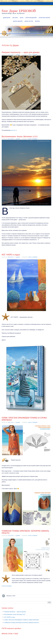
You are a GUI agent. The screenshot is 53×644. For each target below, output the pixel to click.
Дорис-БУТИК (29, 21)
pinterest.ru (14, 130)
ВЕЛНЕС (37, 21)
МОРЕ (22, 18)
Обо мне (15, 18)
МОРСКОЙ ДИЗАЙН (31, 18)
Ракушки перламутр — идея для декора (21, 52)
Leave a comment (33, 55)
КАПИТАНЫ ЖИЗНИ (44, 18)
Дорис (18, 55)
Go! (49, 602)
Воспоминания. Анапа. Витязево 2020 (20, 136)
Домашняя (7, 18)
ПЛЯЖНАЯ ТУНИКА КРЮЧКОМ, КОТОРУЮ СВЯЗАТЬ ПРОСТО (25, 532)
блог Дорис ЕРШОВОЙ (19, 11)
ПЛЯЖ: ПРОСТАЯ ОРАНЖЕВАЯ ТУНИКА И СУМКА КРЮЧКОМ (24, 419)
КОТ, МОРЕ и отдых (11, 255)
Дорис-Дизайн (18, 21)
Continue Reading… (7, 586)
